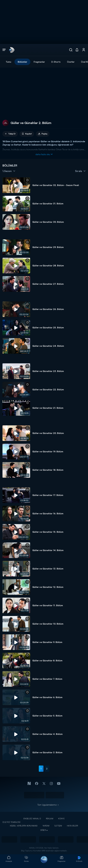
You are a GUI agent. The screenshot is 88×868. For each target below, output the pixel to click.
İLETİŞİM (58, 826)
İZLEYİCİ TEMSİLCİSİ (11, 822)
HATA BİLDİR (72, 826)
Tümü (8, 62)
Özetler (71, 62)
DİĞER (43, 830)
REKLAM (50, 819)
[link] (11, 50)
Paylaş (43, 134)
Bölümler (22, 62)
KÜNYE (61, 819)
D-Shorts (56, 62)
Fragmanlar (39, 62)
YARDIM (46, 826)
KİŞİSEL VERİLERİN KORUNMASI (24, 826)
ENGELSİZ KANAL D (32, 819)
